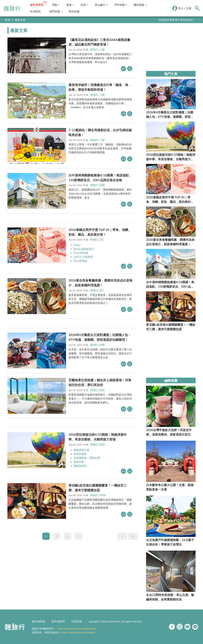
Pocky (77, 245)
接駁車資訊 (80, 466)
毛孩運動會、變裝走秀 (87, 458)
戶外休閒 (121, 5)
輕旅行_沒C (97, 239)
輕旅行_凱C (97, 290)
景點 (56, 5)
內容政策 (77, 621)
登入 (181, 8)
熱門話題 (56, 11)
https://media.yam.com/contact (78, 632)
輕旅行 (12, 8)
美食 (70, 5)
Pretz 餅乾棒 (81, 253)
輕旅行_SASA (98, 495)
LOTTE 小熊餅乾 (83, 257)
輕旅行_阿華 (98, 185)
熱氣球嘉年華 (81, 450)
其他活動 (79, 462)
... (78, 536)
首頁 (7, 20)
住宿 (84, 5)
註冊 (189, 8)
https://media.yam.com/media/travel (77, 628)
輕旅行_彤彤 (98, 390)
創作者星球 (38, 5)
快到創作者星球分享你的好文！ (177, 20)
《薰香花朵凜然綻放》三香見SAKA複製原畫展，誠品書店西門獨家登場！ (99, 42)
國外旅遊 (140, 5)
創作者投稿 (38, 621)
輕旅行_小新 (98, 49)
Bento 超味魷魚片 (84, 249)
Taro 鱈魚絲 (80, 261)
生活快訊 (35, 11)
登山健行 (101, 5)
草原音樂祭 (80, 454)
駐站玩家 (74, 11)
